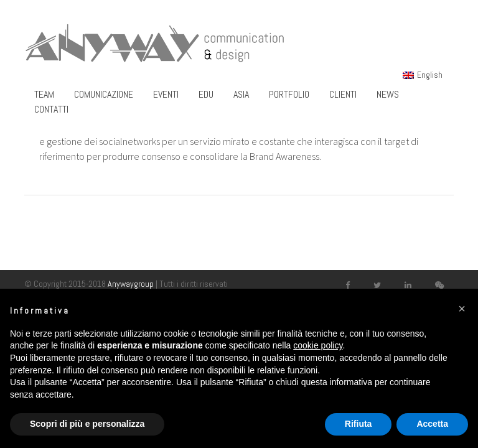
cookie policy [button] (318, 345)
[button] (462, 309)
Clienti (343, 94)
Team (44, 94)
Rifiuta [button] (358, 424)
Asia (241, 94)
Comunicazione (104, 94)
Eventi (166, 94)
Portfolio (289, 94)
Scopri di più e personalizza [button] (87, 424)
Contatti (51, 109)
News (388, 94)
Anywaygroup (131, 284)
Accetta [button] (432, 424)
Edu (206, 94)
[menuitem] (423, 75)
